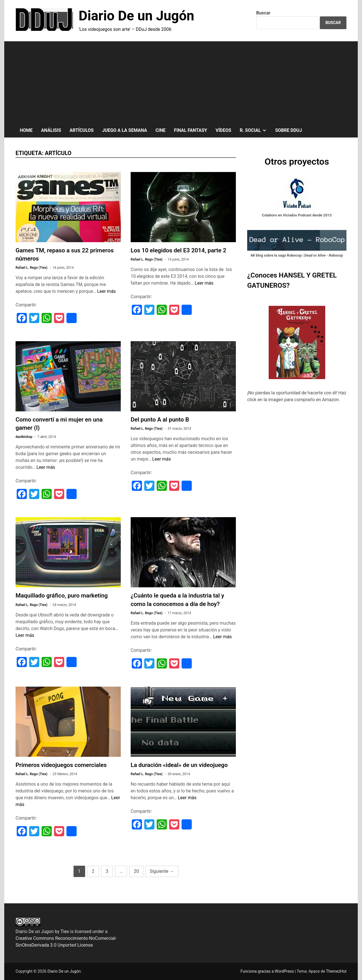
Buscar (263, 13)
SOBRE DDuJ (289, 130)
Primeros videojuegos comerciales (61, 765)
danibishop (24, 437)
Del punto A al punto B (160, 420)
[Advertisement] (181, 81)
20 (136, 871)
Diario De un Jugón (136, 16)
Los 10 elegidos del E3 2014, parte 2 (178, 250)
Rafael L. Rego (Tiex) (32, 268)
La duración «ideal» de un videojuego (179, 765)
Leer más (106, 291)
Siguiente (162, 871)
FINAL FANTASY (190, 130)
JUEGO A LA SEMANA (125, 130)
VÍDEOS (223, 130)
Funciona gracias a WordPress (268, 971)
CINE (160, 130)
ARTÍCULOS (82, 130)
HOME (26, 130)
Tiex (65, 931)
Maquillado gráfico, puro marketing (62, 596)
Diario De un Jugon (35, 931)
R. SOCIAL (255, 130)
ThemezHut (336, 971)
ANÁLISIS (51, 130)
